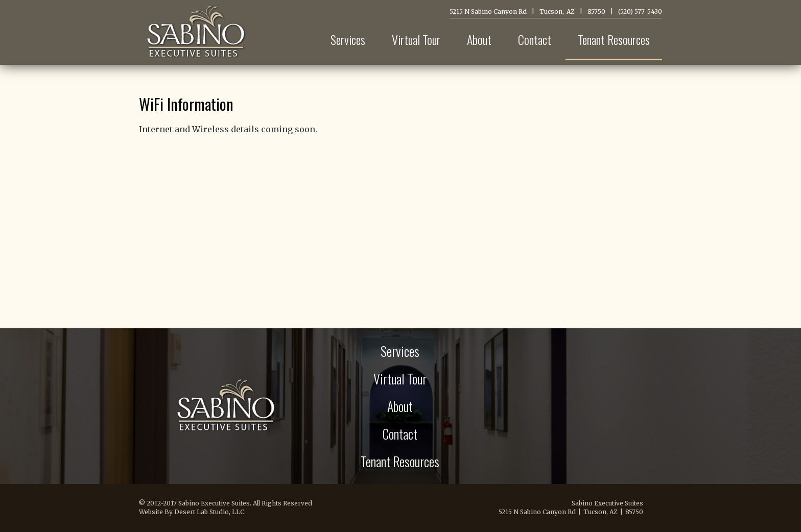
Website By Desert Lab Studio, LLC (192, 512)
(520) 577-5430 (640, 11)
